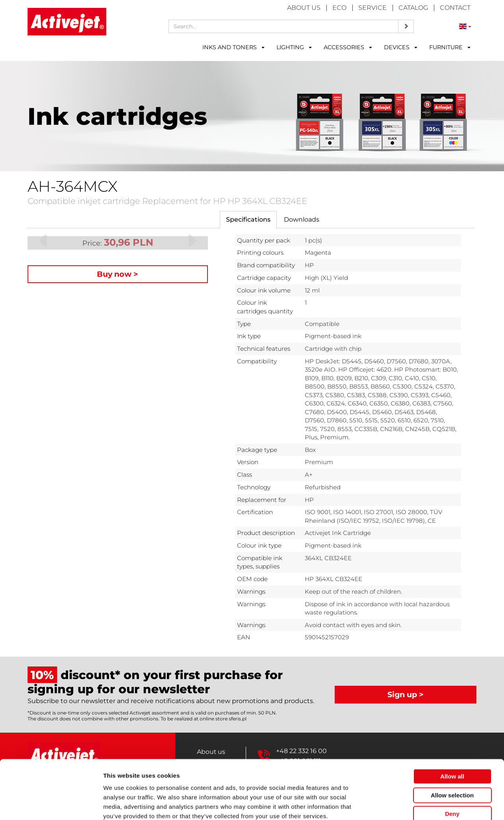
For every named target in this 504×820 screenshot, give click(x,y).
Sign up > (406, 694)
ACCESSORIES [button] (348, 47)
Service (372, 8)
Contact (455, 8)
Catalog (413, 8)
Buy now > (118, 274)
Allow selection (452, 752)
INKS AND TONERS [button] (233, 47)
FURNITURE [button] (450, 47)
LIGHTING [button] (294, 47)
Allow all (452, 733)
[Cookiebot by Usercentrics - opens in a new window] (51, 805)
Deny (452, 770)
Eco (339, 8)
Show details (413, 804)
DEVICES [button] (401, 47)
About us (304, 8)
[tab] (248, 220)
